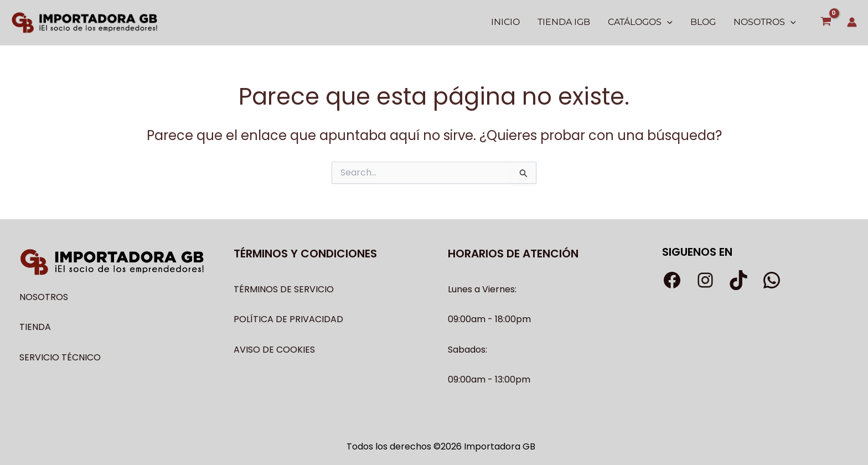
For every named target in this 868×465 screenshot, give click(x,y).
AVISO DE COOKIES (274, 350)
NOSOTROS (44, 297)
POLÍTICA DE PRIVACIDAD (288, 319)
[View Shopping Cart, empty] (826, 22)
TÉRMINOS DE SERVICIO (284, 289)
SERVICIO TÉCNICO (60, 357)
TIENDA (35, 327)
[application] (667, 22)
